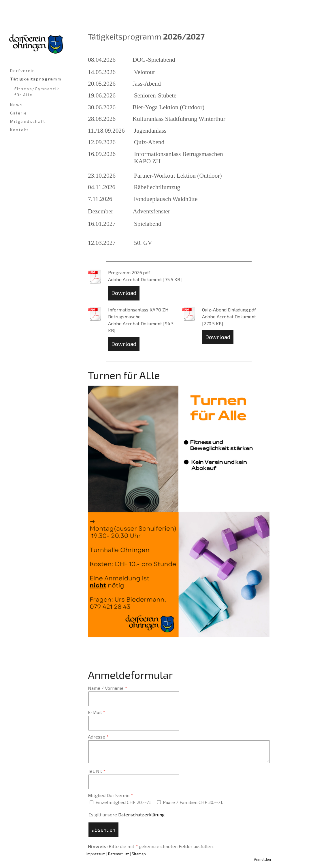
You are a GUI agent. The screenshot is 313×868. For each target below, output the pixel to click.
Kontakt (19, 130)
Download (124, 293)
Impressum (96, 854)
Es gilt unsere (127, 815)
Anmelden (262, 859)
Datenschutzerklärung (141, 815)
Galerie (19, 113)
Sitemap (139, 854)
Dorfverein (23, 71)
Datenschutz (119, 854)
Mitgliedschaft (28, 121)
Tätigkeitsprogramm (36, 79)
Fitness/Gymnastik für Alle (37, 92)
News (17, 105)
